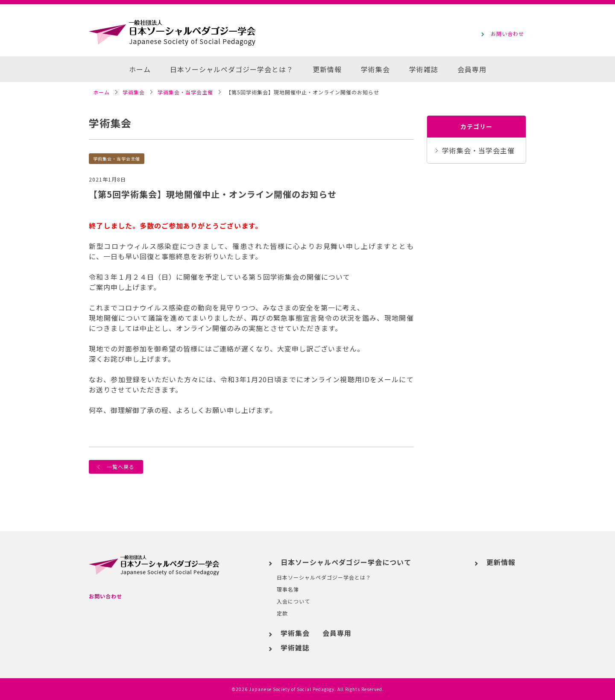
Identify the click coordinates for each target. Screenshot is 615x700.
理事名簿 (288, 589)
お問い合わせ (105, 596)
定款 (282, 613)
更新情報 (327, 69)
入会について (293, 601)
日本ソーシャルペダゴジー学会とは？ (232, 69)
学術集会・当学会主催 (116, 158)
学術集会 (375, 69)
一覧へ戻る (116, 467)
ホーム (140, 69)
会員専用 (472, 69)
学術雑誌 (424, 69)
